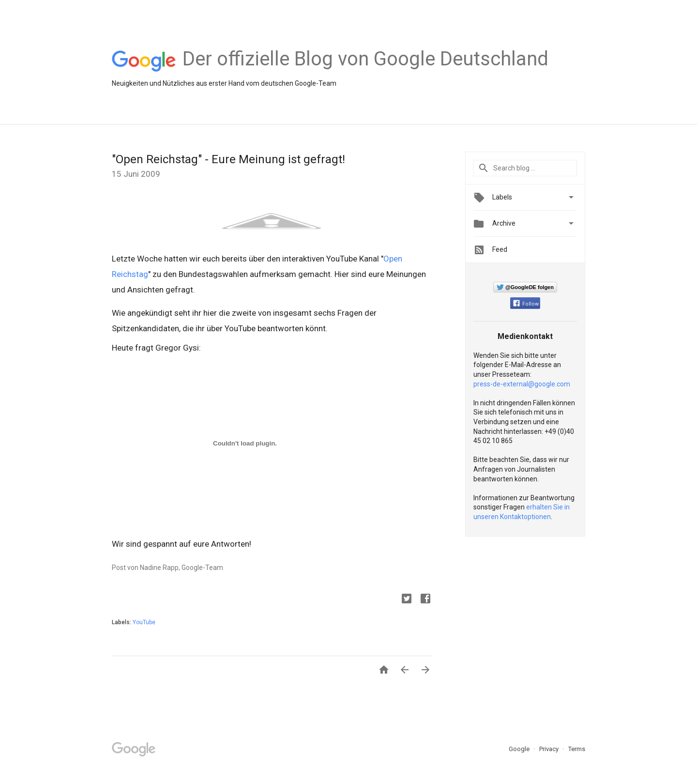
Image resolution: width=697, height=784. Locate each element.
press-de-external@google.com (522, 384)
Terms (577, 749)
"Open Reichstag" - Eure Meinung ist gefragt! (228, 159)
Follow (526, 304)
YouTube (144, 622)
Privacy (550, 749)
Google (520, 749)
